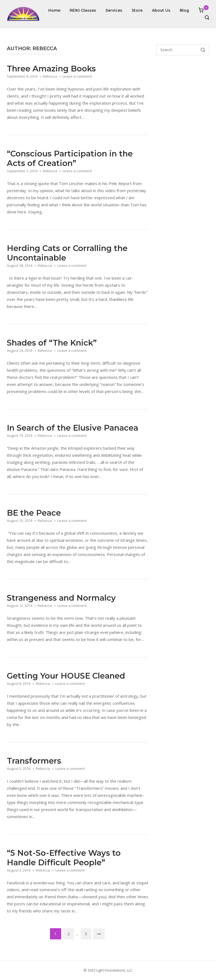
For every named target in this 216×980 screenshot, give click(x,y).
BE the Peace (34, 513)
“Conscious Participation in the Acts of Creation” (70, 158)
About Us (161, 10)
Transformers (34, 761)
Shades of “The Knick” (52, 343)
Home (54, 10)
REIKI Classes (83, 10)
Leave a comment (77, 76)
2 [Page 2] (69, 934)
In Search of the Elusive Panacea (73, 428)
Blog (184, 10)
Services (114, 10)
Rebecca (50, 76)
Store (137, 10)
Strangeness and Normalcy (61, 598)
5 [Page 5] (86, 934)
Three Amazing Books (51, 69)
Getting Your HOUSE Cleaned (66, 676)
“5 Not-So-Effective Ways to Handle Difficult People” (64, 858)
